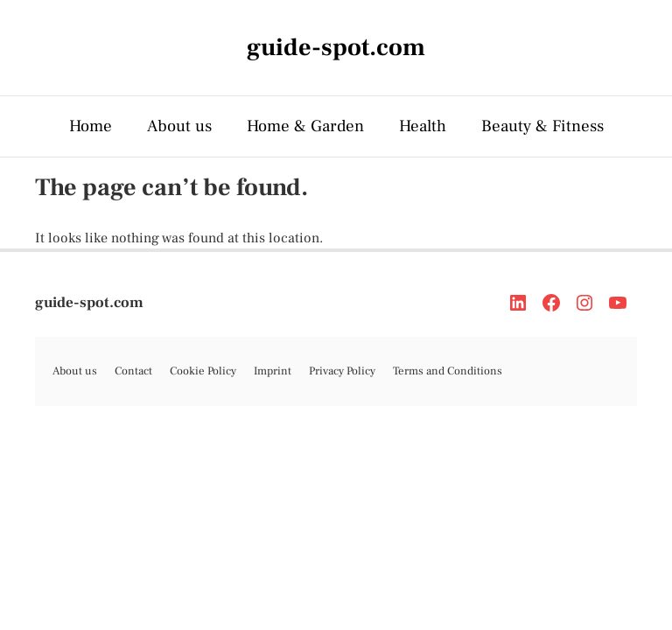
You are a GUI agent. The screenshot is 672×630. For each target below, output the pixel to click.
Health (423, 126)
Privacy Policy (342, 371)
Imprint (273, 371)
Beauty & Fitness (542, 126)
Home (91, 126)
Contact (133, 371)
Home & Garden (305, 126)
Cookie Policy (203, 371)
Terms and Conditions (448, 371)
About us (179, 126)
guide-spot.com (89, 303)
